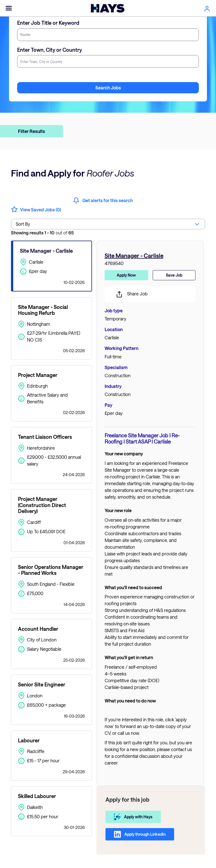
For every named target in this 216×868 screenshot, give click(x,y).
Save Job (174, 275)
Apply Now (126, 275)
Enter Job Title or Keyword (48, 23)
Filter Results (31, 131)
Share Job (132, 294)
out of (42, 233)
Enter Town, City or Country (49, 50)
